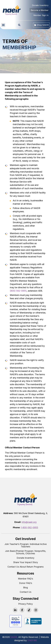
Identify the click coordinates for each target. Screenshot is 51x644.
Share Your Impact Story (26, 562)
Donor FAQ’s (26, 583)
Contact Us (25, 592)
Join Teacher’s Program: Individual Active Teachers (26, 545)
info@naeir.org (29, 522)
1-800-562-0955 (29, 527)
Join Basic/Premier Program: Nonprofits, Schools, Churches (25, 552)
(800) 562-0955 (18, 291)
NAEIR (14, 637)
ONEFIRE (32, 640)
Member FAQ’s (25, 579)
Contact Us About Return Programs (25, 567)
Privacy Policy (25, 604)
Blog (25, 588)
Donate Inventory (25, 558)
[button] (3, 25)
